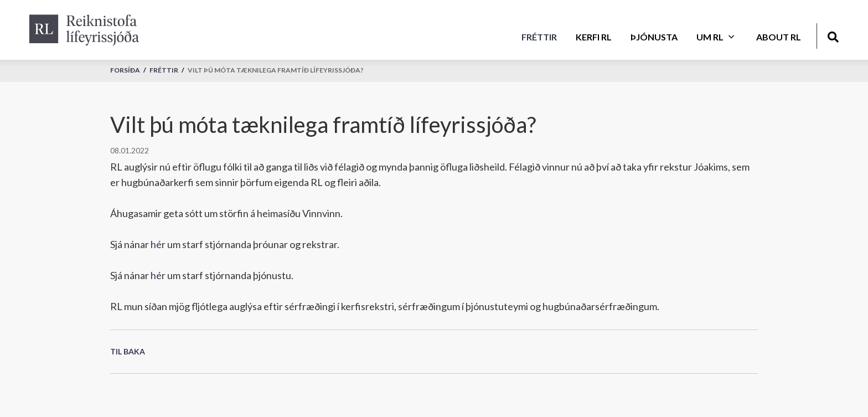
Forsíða (125, 70)
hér (158, 244)
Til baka (128, 351)
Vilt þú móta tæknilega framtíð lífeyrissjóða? (276, 70)
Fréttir (164, 70)
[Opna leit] (833, 35)
